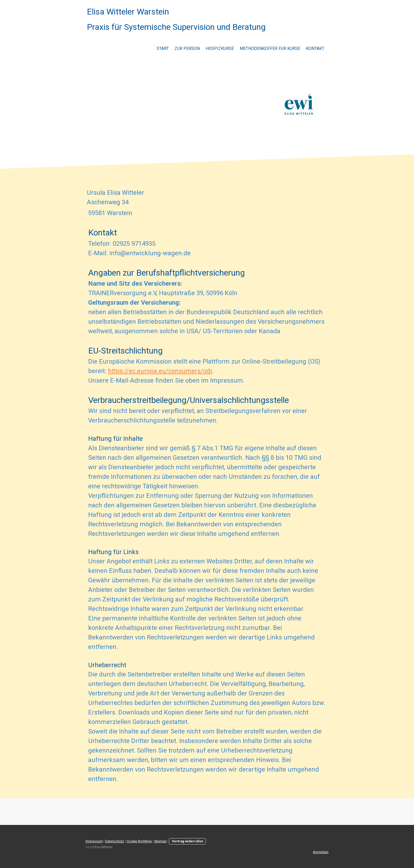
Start (163, 48)
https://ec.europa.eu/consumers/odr (160, 371)
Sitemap (160, 841)
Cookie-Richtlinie (139, 841)
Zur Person (187, 48)
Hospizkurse (220, 48)
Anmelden (321, 852)
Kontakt (315, 48)
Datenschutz (115, 841)
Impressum (94, 841)
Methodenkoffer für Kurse (270, 48)
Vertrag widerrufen (187, 841)
